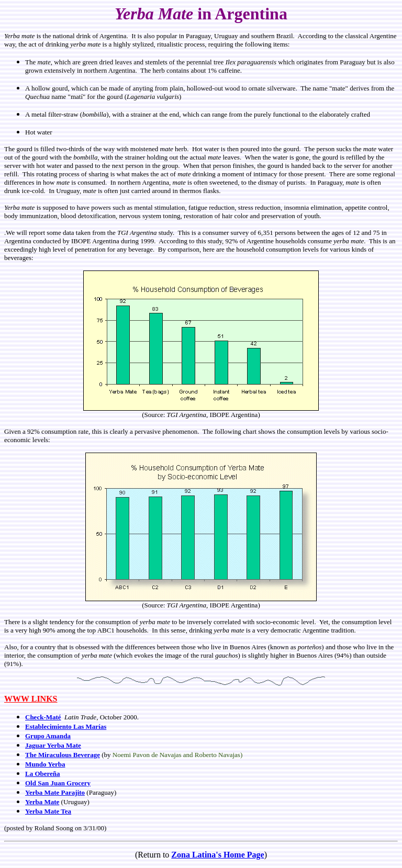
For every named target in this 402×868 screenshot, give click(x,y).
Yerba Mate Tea (48, 811)
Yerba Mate (42, 802)
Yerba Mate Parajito (55, 792)
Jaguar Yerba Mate (53, 745)
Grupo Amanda (48, 736)
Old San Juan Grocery (58, 783)
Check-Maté (43, 717)
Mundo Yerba (45, 764)
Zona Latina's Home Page (217, 855)
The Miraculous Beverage (63, 755)
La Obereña (43, 774)
